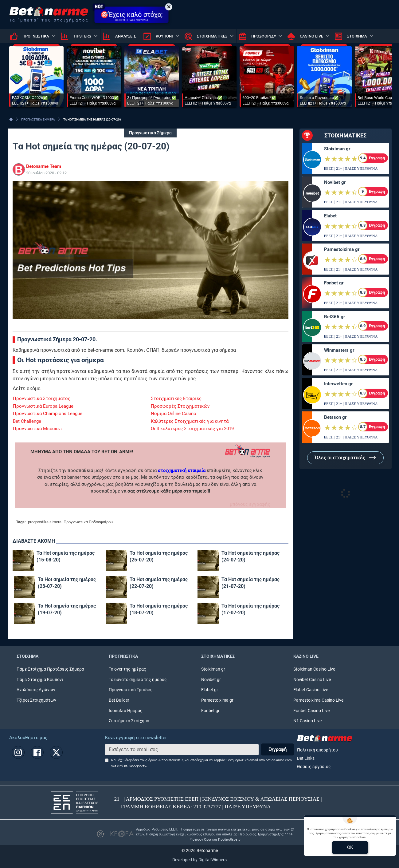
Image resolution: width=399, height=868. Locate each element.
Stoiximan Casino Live (314, 669)
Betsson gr (335, 417)
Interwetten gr (338, 384)
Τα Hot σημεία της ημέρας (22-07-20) (159, 583)
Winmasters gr (339, 350)
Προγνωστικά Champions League (48, 414)
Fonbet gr (334, 283)
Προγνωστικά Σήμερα (150, 133)
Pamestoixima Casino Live (318, 700)
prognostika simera (45, 522)
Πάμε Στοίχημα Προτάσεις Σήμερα (50, 669)
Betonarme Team (44, 166)
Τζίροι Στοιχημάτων (36, 700)
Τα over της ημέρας (127, 669)
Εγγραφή (278, 749)
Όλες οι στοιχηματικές (345, 458)
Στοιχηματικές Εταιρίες (176, 398)
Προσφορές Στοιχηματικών (180, 406)
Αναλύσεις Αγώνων (36, 690)
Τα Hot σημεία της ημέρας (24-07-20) (250, 556)
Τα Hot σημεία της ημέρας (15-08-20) (66, 556)
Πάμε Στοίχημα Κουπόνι (40, 680)
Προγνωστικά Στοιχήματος (42, 398)
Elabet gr (210, 690)
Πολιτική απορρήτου (317, 750)
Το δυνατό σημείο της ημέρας (138, 680)
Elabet (330, 216)
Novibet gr (335, 182)
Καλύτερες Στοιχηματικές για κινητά (190, 421)
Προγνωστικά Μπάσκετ (38, 429)
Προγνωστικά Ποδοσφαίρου (88, 522)
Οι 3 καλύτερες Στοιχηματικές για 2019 (192, 429)
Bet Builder (119, 700)
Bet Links (306, 758)
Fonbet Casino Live (311, 711)
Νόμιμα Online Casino (174, 414)
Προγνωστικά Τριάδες (131, 690)
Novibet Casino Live (312, 680)
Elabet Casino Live (311, 690)
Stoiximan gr (337, 149)
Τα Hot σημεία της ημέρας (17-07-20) (250, 609)
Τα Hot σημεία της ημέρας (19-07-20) (67, 609)
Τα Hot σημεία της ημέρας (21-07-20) (250, 583)
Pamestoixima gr (342, 249)
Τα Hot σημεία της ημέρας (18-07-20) (159, 609)
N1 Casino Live (307, 721)
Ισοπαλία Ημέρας (126, 711)
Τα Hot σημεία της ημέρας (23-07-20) (67, 583)
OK (350, 847)
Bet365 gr (334, 317)
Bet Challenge (27, 421)
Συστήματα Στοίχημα (129, 721)
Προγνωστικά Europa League (43, 406)
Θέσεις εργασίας (314, 767)
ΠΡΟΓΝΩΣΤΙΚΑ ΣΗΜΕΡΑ (38, 119)
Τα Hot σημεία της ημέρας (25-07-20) (159, 556)
